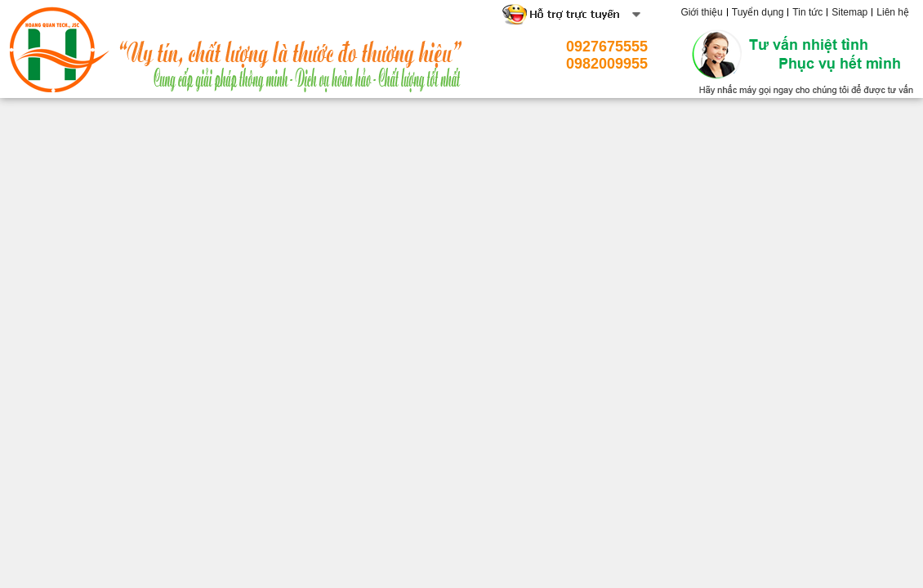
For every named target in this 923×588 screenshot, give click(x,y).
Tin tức (807, 12)
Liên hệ (893, 12)
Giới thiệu (701, 12)
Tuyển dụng (758, 12)
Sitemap (849, 12)
